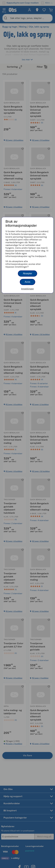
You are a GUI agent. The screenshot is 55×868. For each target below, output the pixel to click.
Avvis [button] (28, 282)
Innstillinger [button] (27, 289)
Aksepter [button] (27, 273)
